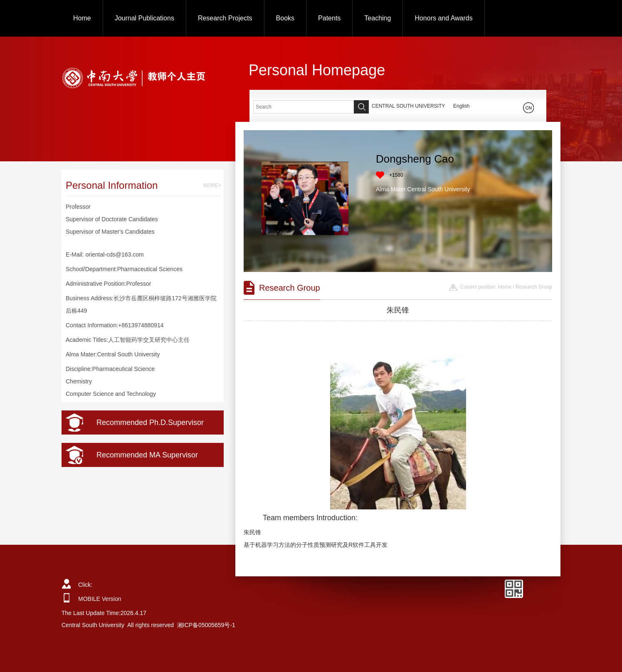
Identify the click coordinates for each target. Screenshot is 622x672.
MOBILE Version (100, 599)
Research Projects (225, 18)
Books (285, 18)
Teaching (378, 18)
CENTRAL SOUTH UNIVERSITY (408, 106)
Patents (329, 18)
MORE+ (212, 185)
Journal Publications (144, 18)
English (461, 106)
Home (82, 18)
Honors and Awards (443, 18)
